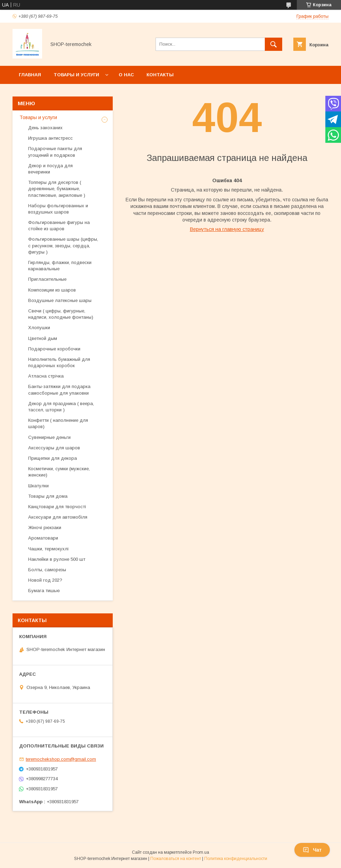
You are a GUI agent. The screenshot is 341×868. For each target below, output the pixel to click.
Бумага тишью (44, 591)
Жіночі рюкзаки (45, 528)
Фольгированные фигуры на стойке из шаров (59, 226)
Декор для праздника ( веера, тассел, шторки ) (61, 407)
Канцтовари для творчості (57, 507)
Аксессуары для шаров (54, 448)
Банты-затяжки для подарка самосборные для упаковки (59, 390)
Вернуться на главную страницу (227, 229)
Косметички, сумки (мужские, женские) (59, 472)
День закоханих (45, 128)
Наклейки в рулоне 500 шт (57, 559)
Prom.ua (201, 852)
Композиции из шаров (52, 290)
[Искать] (273, 44)
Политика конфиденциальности (236, 859)
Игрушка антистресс (50, 138)
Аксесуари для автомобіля (58, 517)
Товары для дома (48, 496)
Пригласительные (47, 279)
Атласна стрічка (46, 376)
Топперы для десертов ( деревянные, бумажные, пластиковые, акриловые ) (57, 189)
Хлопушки (39, 328)
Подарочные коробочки (54, 349)
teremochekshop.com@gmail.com (61, 759)
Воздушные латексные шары (60, 300)
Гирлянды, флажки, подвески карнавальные (60, 266)
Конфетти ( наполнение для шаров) (58, 423)
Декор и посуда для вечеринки (50, 169)
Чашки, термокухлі (48, 549)
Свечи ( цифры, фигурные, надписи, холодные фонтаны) (61, 314)
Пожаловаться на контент (176, 859)
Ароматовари (43, 538)
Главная (30, 75)
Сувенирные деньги (49, 437)
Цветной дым (43, 338)
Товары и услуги (76, 75)
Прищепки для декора (53, 458)
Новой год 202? (45, 580)
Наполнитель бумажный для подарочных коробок (59, 362)
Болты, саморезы (47, 570)
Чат (312, 850)
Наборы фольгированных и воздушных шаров (58, 209)
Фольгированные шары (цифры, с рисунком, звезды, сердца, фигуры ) (63, 245)
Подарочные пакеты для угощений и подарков (55, 152)
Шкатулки (38, 486)
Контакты (160, 75)
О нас (126, 75)
